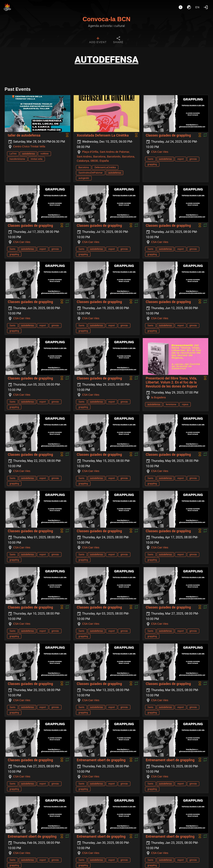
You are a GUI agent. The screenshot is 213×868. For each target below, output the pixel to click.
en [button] (198, 7)
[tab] (98, 40)
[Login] (206, 7)
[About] (181, 7)
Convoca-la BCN (107, 19)
